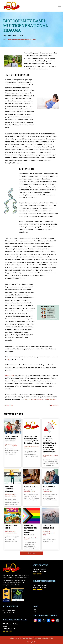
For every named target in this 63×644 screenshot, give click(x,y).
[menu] (59, 6)
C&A (10, 360)
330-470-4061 (7, 631)
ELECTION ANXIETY (31, 487)
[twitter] (44, 621)
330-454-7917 (38, 574)
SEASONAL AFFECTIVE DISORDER (9, 489)
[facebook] (49, 621)
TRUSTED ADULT (49, 487)
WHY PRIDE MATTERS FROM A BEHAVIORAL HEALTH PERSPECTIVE (31, 530)
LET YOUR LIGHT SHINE (11, 527)
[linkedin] (40, 621)
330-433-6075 (38, 590)
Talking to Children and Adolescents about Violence (12, 439)
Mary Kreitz (10, 376)
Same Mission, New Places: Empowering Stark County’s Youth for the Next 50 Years (31, 440)
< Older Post (9, 405)
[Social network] (57, 621)
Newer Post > (54, 405)
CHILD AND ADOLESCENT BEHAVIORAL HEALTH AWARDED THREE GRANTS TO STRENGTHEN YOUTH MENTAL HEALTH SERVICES (50, 444)
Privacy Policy (32, 642)
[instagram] (35, 621)
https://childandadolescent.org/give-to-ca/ (40, 399)
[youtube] (53, 621)
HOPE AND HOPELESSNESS (48, 527)
